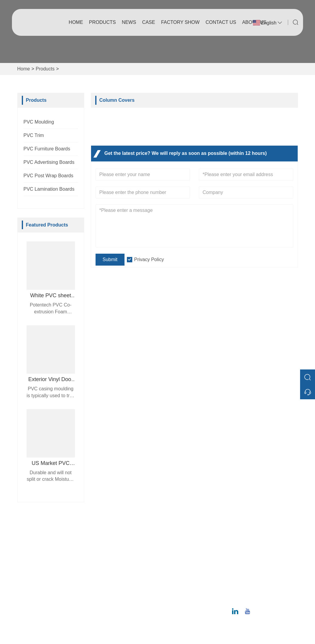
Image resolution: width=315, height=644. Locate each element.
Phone (255, 591)
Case (149, 22)
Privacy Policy (149, 259)
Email (253, 572)
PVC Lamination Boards (49, 189)
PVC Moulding (39, 122)
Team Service (109, 550)
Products (102, 22)
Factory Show (180, 22)
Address (259, 525)
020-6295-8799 (261, 598)
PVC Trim (34, 135)
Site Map (104, 578)
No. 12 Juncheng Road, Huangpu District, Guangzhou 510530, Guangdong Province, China (266, 546)
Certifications (108, 569)
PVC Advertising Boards (49, 162)
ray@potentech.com (266, 579)
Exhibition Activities (183, 578)
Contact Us (221, 22)
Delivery (103, 540)
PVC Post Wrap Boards (49, 176)
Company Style (179, 550)
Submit (110, 259)
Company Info (177, 540)
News (129, 22)
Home (76, 22)
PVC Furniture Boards (47, 149)
